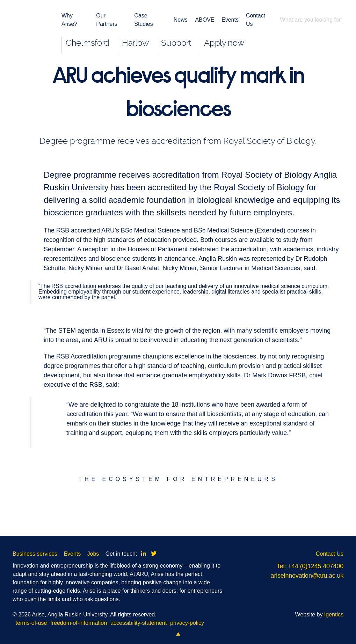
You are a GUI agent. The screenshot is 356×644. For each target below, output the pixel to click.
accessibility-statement (139, 623)
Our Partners (107, 20)
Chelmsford (88, 43)
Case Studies (143, 20)
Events (229, 20)
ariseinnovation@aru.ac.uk (307, 576)
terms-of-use (31, 623)
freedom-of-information (79, 623)
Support (176, 43)
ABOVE (204, 20)
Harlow (135, 43)
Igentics (334, 615)
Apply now (224, 43)
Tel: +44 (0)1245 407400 (310, 566)
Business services (35, 554)
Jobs (93, 554)
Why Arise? (69, 20)
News (180, 20)
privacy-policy (187, 623)
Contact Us (256, 20)
